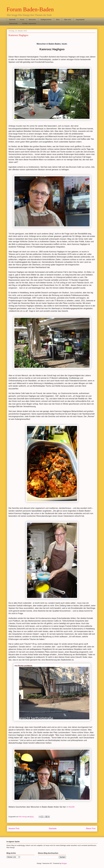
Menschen (32, 20)
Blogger (64, 863)
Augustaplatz (80, 20)
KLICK (72, 807)
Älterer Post (91, 828)
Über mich (68, 20)
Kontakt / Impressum (29, 23)
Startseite (12, 20)
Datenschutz (13, 23)
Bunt (58, 20)
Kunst (22, 20)
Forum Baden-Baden (30, 9)
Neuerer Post (14, 828)
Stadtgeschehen (46, 20)
